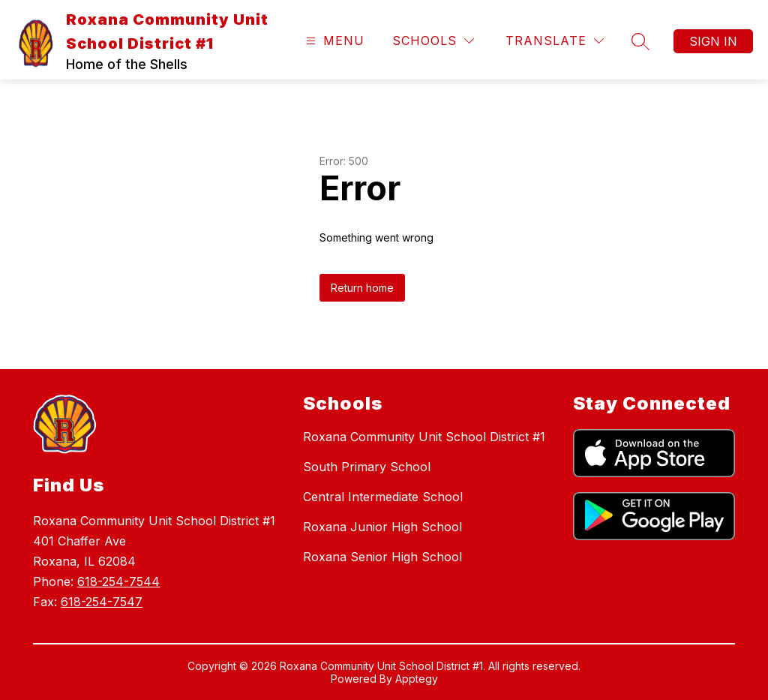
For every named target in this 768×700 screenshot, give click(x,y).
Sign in (713, 41)
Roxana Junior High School (382, 527)
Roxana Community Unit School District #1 (424, 437)
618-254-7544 (118, 581)
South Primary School (367, 467)
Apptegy (417, 679)
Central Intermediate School (383, 497)
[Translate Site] (555, 41)
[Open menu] (333, 41)
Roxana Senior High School (382, 557)
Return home (362, 288)
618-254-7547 (102, 602)
